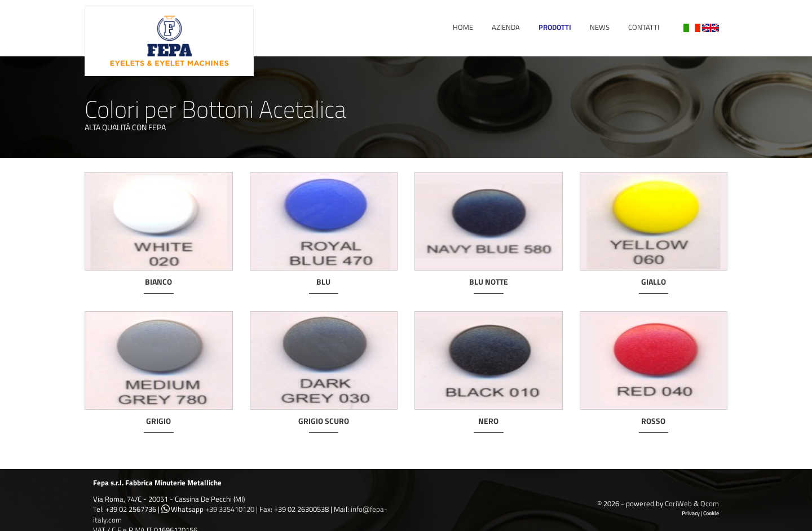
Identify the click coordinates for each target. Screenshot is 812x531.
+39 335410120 (230, 509)
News (600, 27)
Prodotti (555, 27)
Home (463, 27)
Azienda (506, 27)
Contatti (644, 27)
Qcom (710, 503)
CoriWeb (678, 503)
